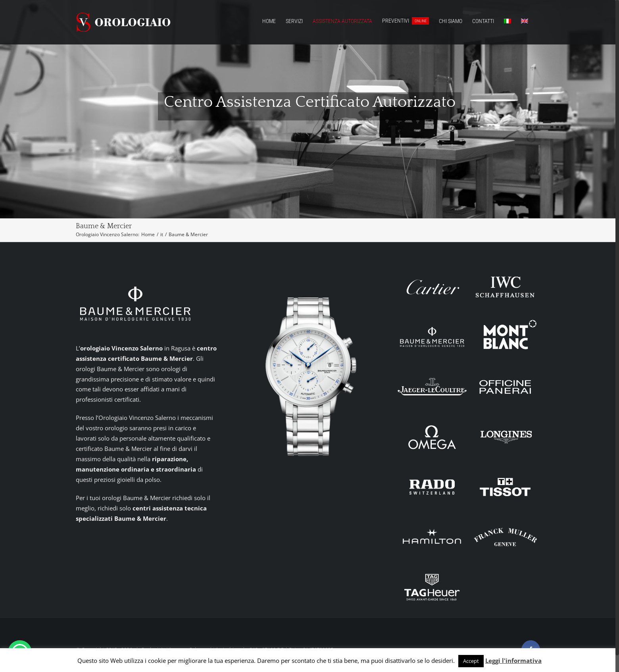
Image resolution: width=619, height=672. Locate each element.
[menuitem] (508, 21)
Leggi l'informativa (513, 660)
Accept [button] (471, 661)
